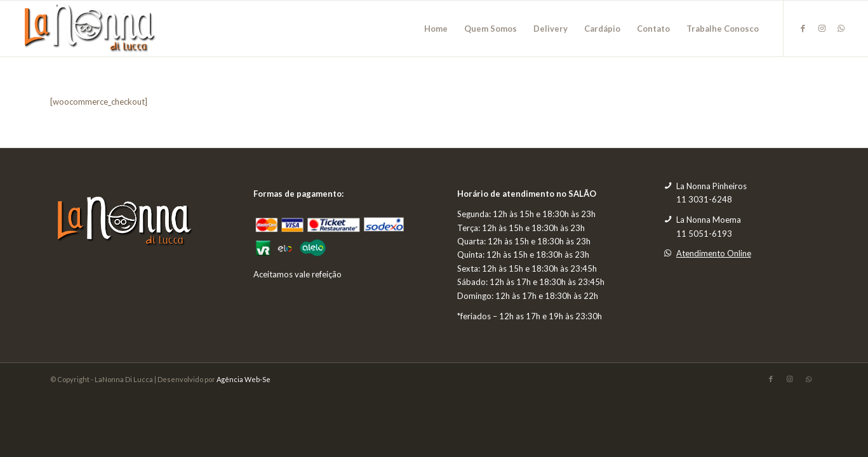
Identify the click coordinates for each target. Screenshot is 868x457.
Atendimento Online (714, 253)
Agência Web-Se (244, 379)
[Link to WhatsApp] (841, 28)
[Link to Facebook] (803, 28)
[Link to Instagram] (822, 28)
